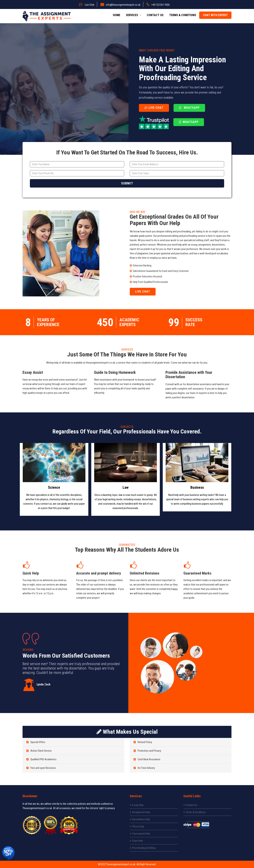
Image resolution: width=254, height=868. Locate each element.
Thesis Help (137, 826)
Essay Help (137, 805)
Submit (127, 183)
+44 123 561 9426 (158, 5)
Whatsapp (189, 108)
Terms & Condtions (183, 15)
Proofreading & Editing (143, 848)
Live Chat (86, 5)
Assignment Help (140, 812)
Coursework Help (140, 834)
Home (117, 15)
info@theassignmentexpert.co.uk (120, 5)
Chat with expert (215, 15)
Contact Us (155, 15)
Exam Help (136, 841)
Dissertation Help (140, 819)
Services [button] (134, 15)
